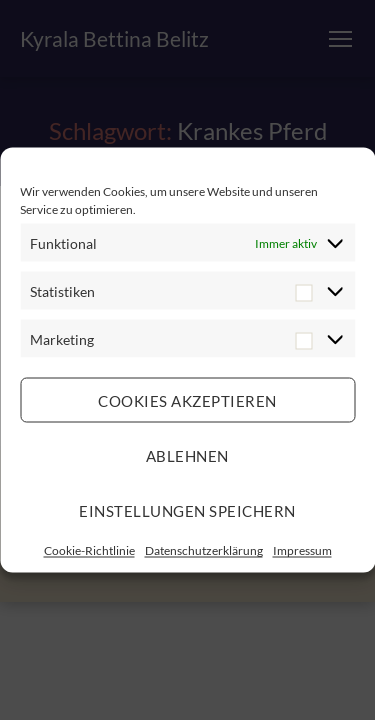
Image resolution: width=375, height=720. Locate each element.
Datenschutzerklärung (204, 550)
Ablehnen (187, 455)
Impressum (302, 550)
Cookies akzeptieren (187, 400)
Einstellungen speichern (187, 510)
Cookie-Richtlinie (89, 550)
